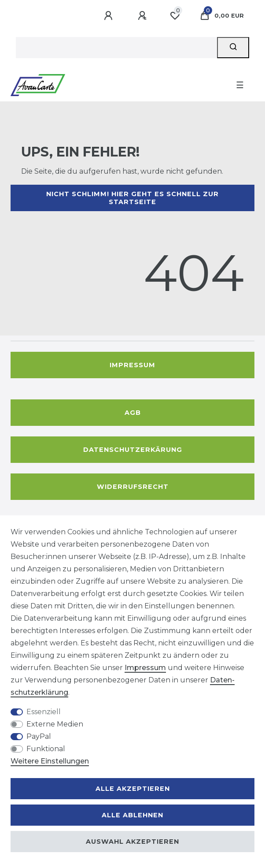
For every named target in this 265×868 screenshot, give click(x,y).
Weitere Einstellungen (50, 761)
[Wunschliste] (175, 16)
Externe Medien (55, 724)
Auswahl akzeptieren (132, 842)
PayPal (39, 736)
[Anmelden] (110, 16)
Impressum (132, 365)
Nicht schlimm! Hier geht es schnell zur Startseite (132, 198)
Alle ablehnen (132, 815)
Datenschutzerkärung (133, 450)
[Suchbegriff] (116, 48)
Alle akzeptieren (133, 789)
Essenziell (44, 712)
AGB (133, 413)
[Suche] (233, 48)
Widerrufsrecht (133, 487)
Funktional (46, 749)
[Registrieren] (144, 16)
